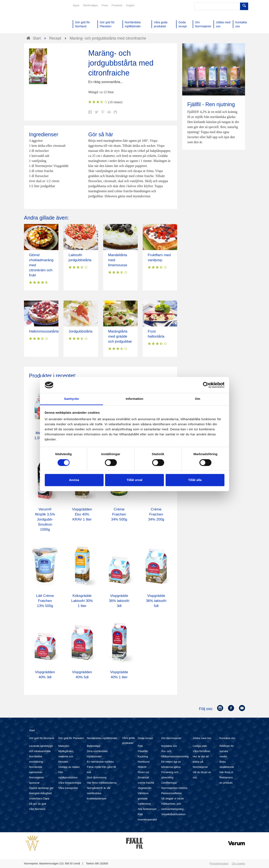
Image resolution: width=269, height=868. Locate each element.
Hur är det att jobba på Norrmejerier (201, 762)
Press (105, 5)
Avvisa (74, 480)
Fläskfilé (143, 751)
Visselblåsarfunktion (173, 814)
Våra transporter (68, 788)
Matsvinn (64, 746)
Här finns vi (226, 772)
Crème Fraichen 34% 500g (119, 514)
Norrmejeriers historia (174, 788)
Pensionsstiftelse (171, 793)
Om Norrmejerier (171, 738)
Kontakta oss (169, 746)
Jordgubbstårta (80, 331)
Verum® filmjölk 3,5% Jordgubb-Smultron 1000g (45, 519)
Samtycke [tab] (72, 399)
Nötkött (142, 767)
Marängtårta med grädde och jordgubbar (120, 336)
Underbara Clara (39, 798)
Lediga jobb (200, 746)
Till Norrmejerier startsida (40, 19)
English (130, 5)
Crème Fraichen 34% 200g (156, 514)
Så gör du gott (38, 804)
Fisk (140, 746)
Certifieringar (169, 783)
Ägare (76, 5)
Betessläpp (94, 746)
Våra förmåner (201, 751)
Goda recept (145, 738)
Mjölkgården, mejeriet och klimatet (66, 756)
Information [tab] (134, 399)
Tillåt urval (135, 480)
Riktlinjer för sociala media (227, 751)
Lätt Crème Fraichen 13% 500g (45, 601)
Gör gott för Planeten (71, 738)
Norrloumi (144, 762)
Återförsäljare (90, 5)
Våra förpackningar (70, 783)
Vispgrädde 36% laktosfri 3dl (119, 601)
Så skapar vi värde (173, 798)
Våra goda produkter (128, 740)
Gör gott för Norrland (42, 738)
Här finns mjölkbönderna (102, 783)
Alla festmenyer (147, 809)
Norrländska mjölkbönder (102, 738)
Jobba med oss (202, 738)
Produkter (117, 5)
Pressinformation (219, 864)
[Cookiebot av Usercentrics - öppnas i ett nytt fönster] (206, 385)
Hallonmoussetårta (44, 331)
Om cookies (238, 864)
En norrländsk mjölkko (100, 762)
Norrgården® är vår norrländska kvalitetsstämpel (99, 793)
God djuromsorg (97, 777)
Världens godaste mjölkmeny (144, 798)
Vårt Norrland (37, 809)
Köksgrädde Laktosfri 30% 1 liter (82, 601)
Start (32, 730)
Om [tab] (197, 399)
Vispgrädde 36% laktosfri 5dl (156, 601)
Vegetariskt (144, 788)
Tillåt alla (195, 480)
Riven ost (143, 772)
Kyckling (143, 756)
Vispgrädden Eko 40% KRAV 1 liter (82, 514)
